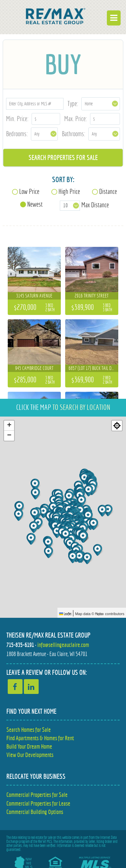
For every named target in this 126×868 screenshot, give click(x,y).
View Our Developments (30, 755)
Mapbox (99, 614)
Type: (73, 103)
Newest (35, 204)
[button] (73, 557)
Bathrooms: (74, 134)
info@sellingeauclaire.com (63, 645)
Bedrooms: (17, 134)
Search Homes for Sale (29, 730)
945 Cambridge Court (34, 368)
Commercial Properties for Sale (37, 795)
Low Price (29, 191)
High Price (69, 191)
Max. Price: (76, 119)
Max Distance (95, 205)
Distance (108, 191)
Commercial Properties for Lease (38, 803)
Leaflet (65, 614)
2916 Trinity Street (92, 296)
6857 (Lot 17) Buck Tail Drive (94, 368)
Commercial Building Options (35, 812)
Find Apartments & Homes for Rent (40, 738)
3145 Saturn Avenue (34, 296)
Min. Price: (17, 119)
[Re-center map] (117, 426)
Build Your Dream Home (29, 746)
